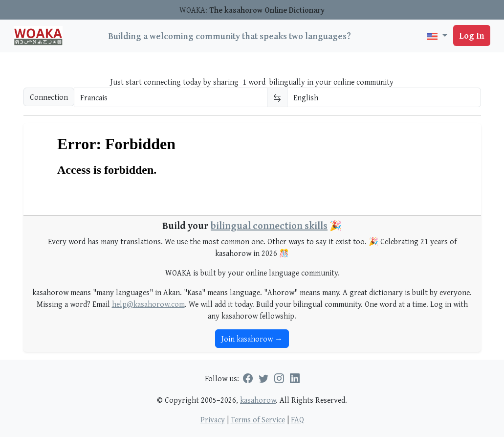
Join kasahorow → (252, 339)
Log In (472, 35)
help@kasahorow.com (148, 304)
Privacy (213, 419)
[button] (437, 36)
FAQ (297, 419)
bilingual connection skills (269, 225)
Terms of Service (258, 419)
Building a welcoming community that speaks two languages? (230, 36)
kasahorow (258, 400)
